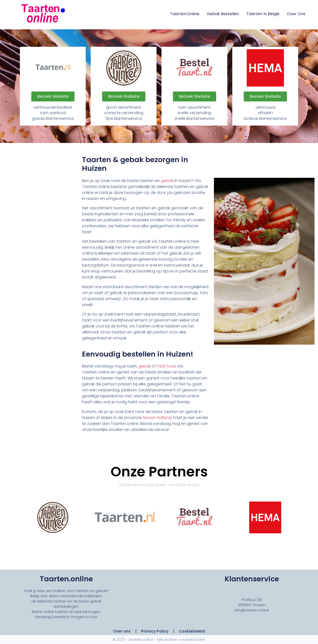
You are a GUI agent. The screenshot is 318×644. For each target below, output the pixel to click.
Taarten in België (263, 14)
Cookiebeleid (192, 631)
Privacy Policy (155, 631)
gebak (167, 181)
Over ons (296, 14)
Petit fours (167, 366)
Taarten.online (185, 14)
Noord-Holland (157, 418)
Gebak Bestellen (223, 14)
